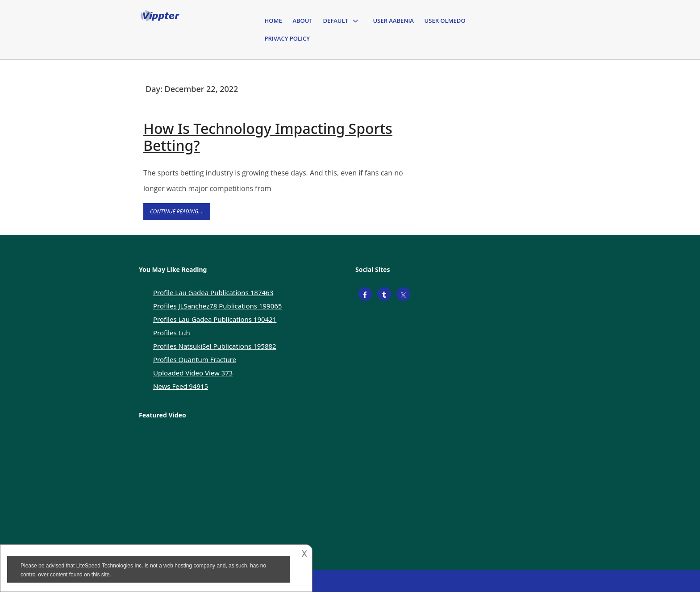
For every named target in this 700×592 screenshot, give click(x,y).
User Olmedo (445, 21)
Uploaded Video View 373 (193, 373)
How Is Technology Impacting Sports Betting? (268, 137)
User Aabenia (393, 21)
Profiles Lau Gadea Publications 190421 (215, 319)
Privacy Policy (287, 38)
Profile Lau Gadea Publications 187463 (213, 292)
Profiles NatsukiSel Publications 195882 (215, 346)
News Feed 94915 (181, 386)
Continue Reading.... (180, 214)
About (302, 21)
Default (335, 21)
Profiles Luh (172, 333)
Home (273, 21)
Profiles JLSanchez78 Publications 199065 (217, 306)
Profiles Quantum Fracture (195, 359)
